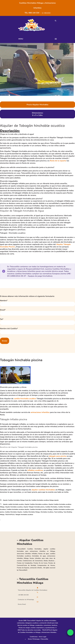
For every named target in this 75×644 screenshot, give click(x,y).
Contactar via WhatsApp (26, 600)
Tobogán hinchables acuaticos (24, 515)
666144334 (47, 13)
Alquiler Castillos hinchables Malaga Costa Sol (17, 500)
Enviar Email (22, 604)
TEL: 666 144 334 (32, 13)
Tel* (2, 319)
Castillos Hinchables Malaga (31, 512)
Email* (3, 310)
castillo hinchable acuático (25, 399)
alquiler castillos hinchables (43, 490)
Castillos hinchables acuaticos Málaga (41, 509)
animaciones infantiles (40, 412)
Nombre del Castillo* (9, 329)
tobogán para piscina (58, 456)
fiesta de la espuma (58, 161)
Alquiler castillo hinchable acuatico (13, 504)
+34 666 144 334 (23, 595)
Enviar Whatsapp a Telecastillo (38, 639)
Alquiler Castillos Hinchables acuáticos (36, 504)
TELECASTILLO (10, 515)
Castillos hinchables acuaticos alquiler (18, 509)
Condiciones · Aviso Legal (38, 637)
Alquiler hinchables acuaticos (14, 507)
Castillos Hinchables (51, 507)
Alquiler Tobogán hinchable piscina (34, 507)
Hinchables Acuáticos (47, 512)
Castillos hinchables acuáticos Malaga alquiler (45, 500)
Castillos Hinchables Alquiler (14, 512)
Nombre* (4, 301)
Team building (58, 512)
